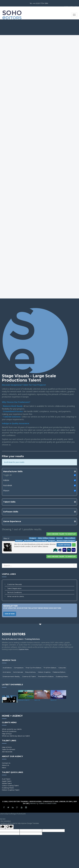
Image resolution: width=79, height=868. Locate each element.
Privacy (33, 803)
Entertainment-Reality (11, 676)
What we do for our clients (12, 729)
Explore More (24, 649)
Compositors (19, 668)
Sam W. (37, 700)
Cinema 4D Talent (29, 676)
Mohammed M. (24, 700)
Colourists (62, 668)
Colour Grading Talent (10, 786)
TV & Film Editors (50, 668)
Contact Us (6, 763)
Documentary (30, 672)
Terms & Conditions (14, 592)
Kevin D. (54, 700)
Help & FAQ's (7, 734)
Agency (17, 716)
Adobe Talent (7, 783)
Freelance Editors (59, 672)
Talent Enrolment (9, 749)
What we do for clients (16, 596)
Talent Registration (14, 588)
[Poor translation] (9, 827)
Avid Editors (7, 668)
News (4, 768)
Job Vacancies (7, 752)
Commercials (18, 672)
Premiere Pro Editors (46, 676)
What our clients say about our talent (16, 736)
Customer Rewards (14, 584)
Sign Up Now (10, 614)
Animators (7, 672)
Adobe (6, 480)
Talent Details (64, 545)
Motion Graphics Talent (11, 790)
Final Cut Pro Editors (33, 668)
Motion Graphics (44, 672)
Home (6, 716)
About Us (5, 765)
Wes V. (6, 538)
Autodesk (8, 485)
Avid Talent (6, 779)
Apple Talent (7, 781)
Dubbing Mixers (62, 676)
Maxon (6, 491)
